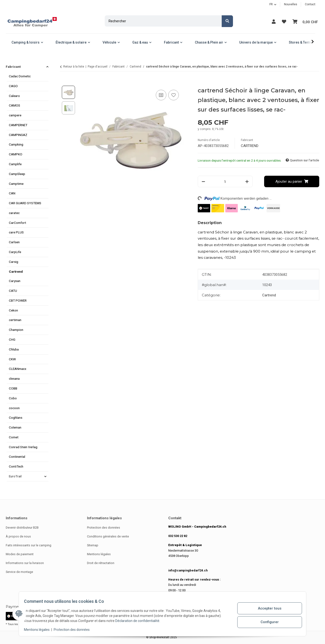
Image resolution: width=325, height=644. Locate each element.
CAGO (13, 86)
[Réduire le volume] (203, 181)
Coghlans (16, 418)
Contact (310, 4)
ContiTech (16, 466)
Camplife (15, 164)
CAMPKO (16, 154)
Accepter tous (267, 609)
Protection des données (74, 630)
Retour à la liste (74, 67)
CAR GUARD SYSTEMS (25, 203)
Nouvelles (291, 4)
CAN (12, 193)
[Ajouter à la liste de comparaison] (161, 95)
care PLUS (16, 232)
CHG (12, 339)
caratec (14, 213)
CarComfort (17, 223)
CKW (12, 359)
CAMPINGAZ (18, 135)
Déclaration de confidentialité (140, 621)
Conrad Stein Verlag (23, 447)
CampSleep (17, 174)
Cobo (13, 398)
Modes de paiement (20, 554)
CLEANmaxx (18, 369)
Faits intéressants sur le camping (29, 545)
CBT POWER (18, 300)
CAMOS (15, 105)
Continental (17, 457)
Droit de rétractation (101, 563)
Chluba (14, 349)
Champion (16, 330)
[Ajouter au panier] (64, 83)
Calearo (14, 96)
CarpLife (15, 252)
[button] (272, 22)
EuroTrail (15, 476)
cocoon (14, 408)
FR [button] (271, 4)
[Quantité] (225, 181)
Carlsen (14, 242)
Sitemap (93, 545)
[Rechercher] (163, 21)
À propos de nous (18, 536)
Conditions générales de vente (108, 536)
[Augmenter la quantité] (247, 181)
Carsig (14, 262)
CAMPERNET (18, 125)
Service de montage (19, 572)
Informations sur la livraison (25, 563)
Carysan (15, 281)
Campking (16, 144)
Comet (14, 437)
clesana (14, 378)
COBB (13, 388)
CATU (13, 291)
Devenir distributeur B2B (22, 528)
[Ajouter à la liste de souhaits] (174, 95)
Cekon (13, 310)
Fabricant (13, 67)
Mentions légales (39, 630)
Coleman (15, 427)
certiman (15, 320)
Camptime (16, 184)
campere (15, 115)
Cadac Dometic (20, 76)
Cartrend (269, 295)
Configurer (267, 621)
